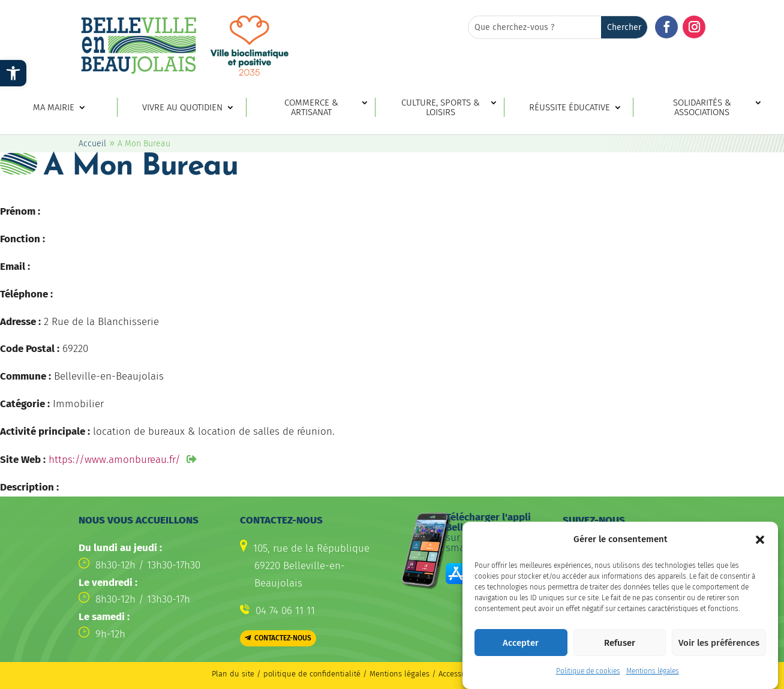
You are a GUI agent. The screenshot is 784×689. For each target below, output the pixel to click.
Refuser (620, 648)
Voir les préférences (719, 648)
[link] (13, 73)
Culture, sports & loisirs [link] (441, 108)
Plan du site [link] (233, 674)
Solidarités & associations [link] (702, 108)
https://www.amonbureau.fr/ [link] (115, 460)
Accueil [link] (92, 144)
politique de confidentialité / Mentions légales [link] (348, 674)
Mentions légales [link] (653, 677)
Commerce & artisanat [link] (311, 108)
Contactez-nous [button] (283, 638)
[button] (760, 545)
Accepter (521, 648)
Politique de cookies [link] (588, 677)
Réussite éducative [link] (570, 108)
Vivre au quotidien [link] (182, 108)
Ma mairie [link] (54, 108)
